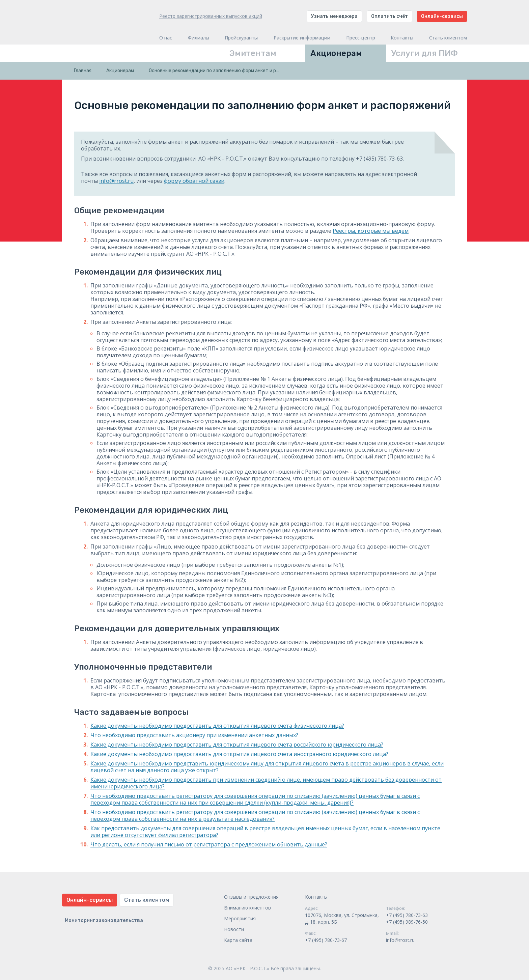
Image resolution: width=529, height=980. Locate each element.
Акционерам (336, 53)
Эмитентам (253, 53)
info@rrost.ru (116, 181)
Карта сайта (238, 940)
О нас (166, 38)
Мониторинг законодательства (104, 920)
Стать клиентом (448, 38)
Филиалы (199, 38)
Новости (234, 929)
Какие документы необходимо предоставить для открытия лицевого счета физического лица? (217, 726)
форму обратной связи (194, 181)
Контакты (402, 38)
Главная (83, 71)
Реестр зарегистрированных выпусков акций (211, 16)
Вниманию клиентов (247, 908)
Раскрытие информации (302, 38)
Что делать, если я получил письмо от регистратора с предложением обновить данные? (209, 844)
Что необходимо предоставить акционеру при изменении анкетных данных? (194, 735)
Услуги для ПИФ (425, 53)
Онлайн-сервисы (442, 16)
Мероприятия (240, 918)
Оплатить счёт (389, 16)
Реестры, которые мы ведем (371, 231)
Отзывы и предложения (251, 897)
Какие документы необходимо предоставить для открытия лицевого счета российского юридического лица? (237, 745)
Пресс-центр (361, 38)
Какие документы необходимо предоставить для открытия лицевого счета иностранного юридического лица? (239, 754)
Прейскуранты (241, 38)
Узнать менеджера (334, 16)
